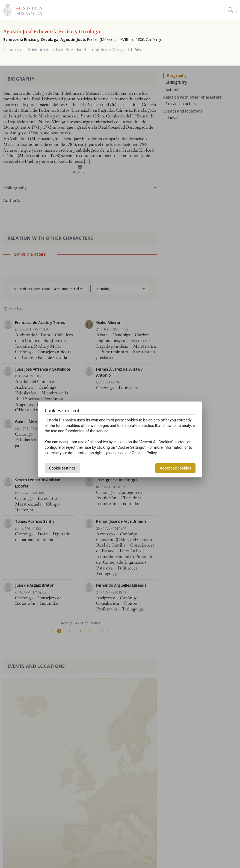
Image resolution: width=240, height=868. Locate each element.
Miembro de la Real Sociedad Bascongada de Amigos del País (84, 50)
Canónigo (12, 50)
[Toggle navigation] (230, 10)
